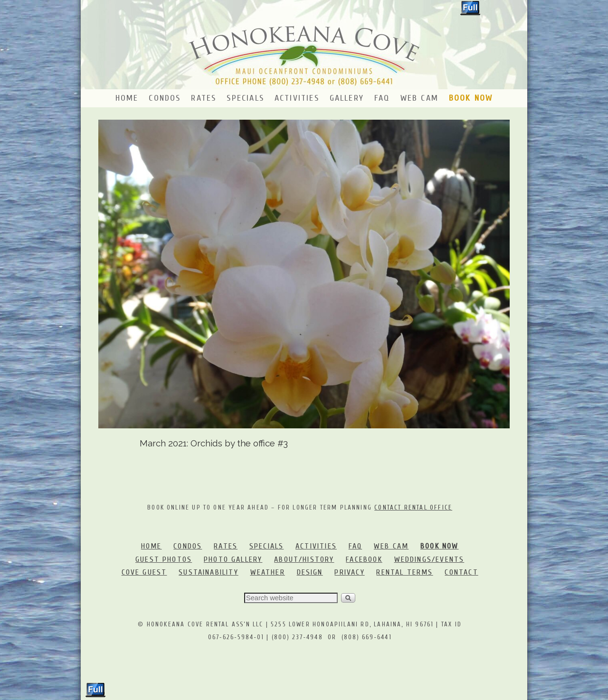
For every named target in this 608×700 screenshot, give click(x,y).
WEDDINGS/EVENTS (429, 559)
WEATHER (268, 572)
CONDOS (188, 546)
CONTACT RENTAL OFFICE (413, 507)
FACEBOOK (364, 559)
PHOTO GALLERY (233, 559)
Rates (204, 98)
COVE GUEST (144, 572)
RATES (226, 546)
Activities (297, 98)
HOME (152, 546)
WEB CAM (391, 546)
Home (127, 98)
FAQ (382, 98)
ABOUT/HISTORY (304, 559)
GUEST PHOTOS (164, 559)
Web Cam (419, 98)
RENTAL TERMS (404, 572)
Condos (165, 98)
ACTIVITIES (316, 546)
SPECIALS (266, 546)
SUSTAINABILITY (209, 572)
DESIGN (310, 572)
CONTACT (461, 572)
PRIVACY (349, 572)
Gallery (347, 98)
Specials (245, 98)
